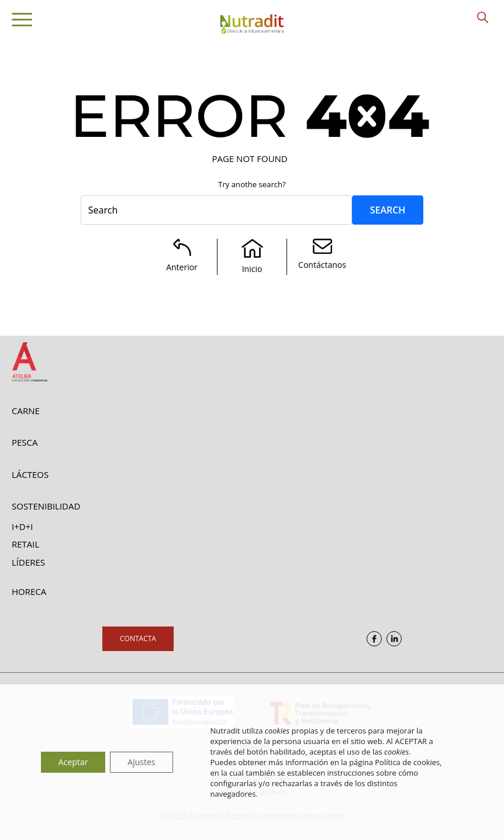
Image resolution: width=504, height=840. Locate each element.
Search (388, 210)
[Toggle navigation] (22, 22)
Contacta (138, 638)
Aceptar (73, 762)
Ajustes (141, 762)
